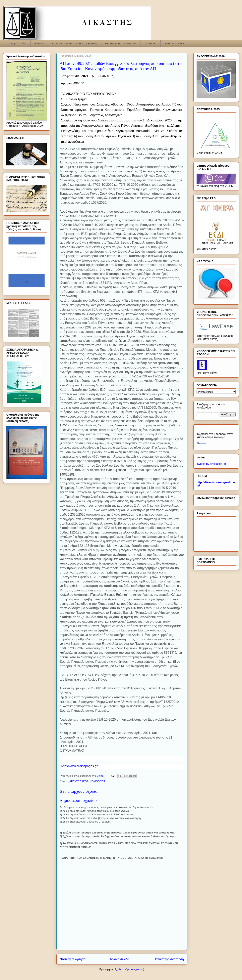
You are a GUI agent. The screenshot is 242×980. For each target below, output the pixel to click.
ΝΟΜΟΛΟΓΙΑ (97, 781)
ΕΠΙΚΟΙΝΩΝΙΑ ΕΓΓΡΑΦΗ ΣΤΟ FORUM (74, 43)
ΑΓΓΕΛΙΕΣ (151, 43)
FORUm (39, 43)
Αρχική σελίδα (18, 43)
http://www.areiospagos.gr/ (80, 766)
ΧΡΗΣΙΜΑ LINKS (174, 43)
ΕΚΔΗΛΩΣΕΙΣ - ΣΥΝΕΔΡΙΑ (121, 43)
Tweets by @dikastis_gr (211, 464)
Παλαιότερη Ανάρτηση (169, 959)
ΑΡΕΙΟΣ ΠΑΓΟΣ (79, 781)
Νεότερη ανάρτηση (72, 959)
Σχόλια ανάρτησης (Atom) (129, 969)
